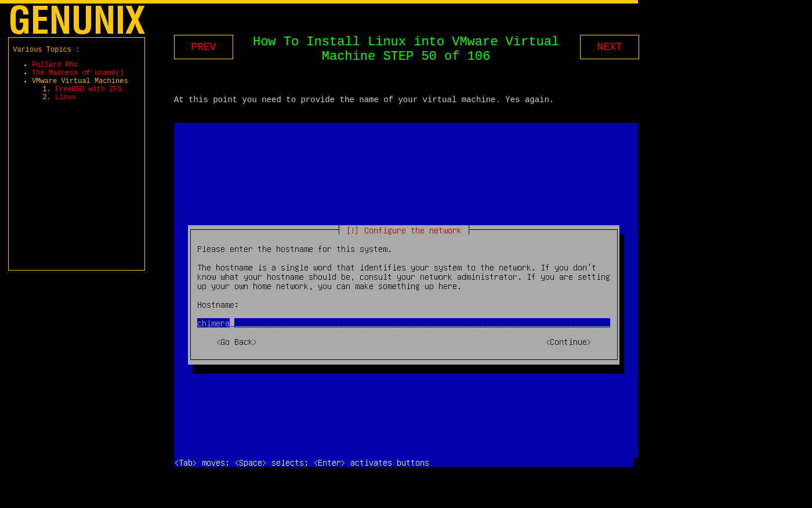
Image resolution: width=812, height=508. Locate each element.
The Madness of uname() (78, 79)
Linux (66, 109)
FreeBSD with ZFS (88, 99)
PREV (203, 47)
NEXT (609, 47)
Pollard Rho (55, 69)
